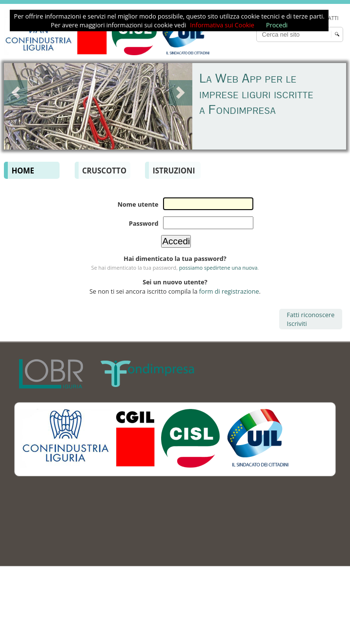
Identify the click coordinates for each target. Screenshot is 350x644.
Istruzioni (174, 171)
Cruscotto (104, 171)
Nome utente (138, 204)
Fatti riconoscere (311, 315)
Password (144, 223)
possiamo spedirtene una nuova (218, 268)
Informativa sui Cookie (222, 25)
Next (181, 93)
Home (23, 171)
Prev (16, 93)
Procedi (277, 25)
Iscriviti (297, 323)
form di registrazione (229, 291)
